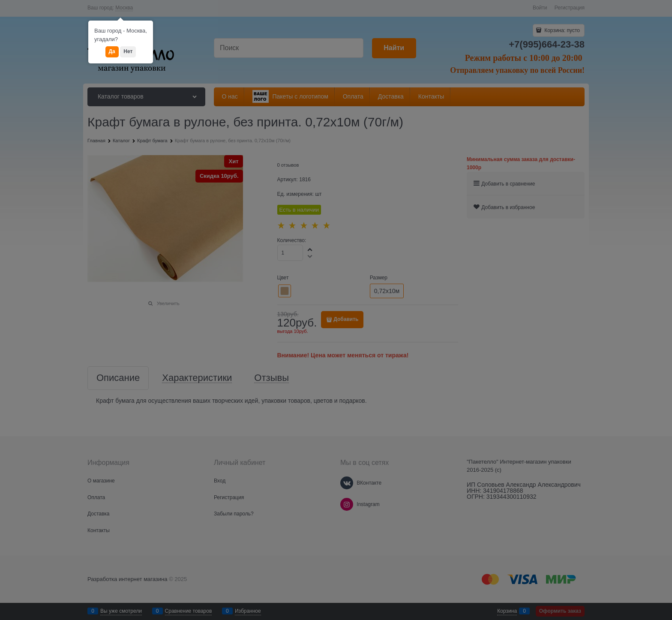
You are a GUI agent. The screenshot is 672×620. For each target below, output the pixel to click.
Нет (128, 51)
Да (112, 51)
